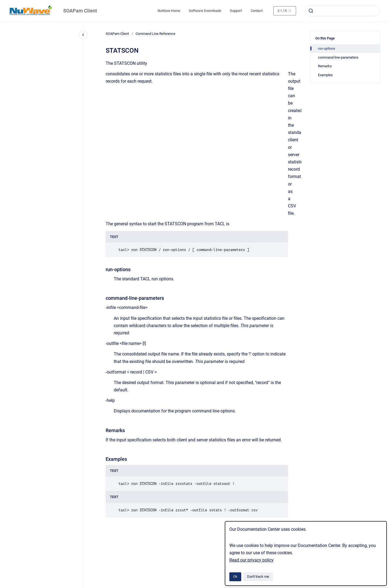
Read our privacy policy (251, 560)
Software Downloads (205, 11)
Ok (235, 577)
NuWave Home (169, 11)
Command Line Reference (155, 34)
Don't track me (258, 577)
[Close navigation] (83, 35)
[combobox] (343, 11)
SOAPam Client (80, 11)
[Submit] (311, 11)
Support (236, 11)
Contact (257, 11)
